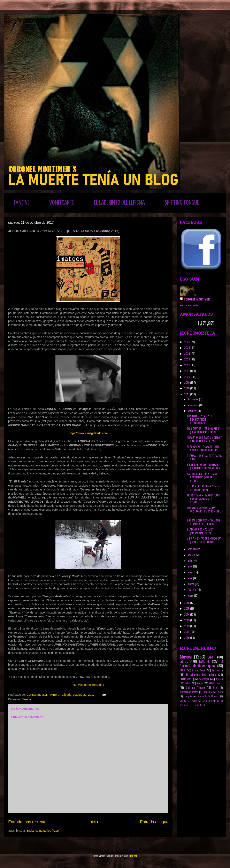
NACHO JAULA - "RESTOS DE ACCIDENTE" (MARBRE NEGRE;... (202, 477)
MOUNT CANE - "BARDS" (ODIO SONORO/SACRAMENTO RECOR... (204, 499)
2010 (187, 637)
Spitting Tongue (195, 687)
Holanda (198, 705)
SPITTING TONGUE (182, 203)
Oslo (215, 688)
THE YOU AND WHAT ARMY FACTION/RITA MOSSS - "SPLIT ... (205, 511)
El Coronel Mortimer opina (201, 663)
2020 (187, 377)
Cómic (183, 701)
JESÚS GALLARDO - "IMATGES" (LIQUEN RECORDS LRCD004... (205, 466)
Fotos (188, 683)
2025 (187, 347)
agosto (191, 555)
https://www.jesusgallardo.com (88, 433)
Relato (219, 679)
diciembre (193, 399)
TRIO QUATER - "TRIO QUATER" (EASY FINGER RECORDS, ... (203, 430)
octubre (192, 411)
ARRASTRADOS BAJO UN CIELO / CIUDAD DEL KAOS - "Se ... (204, 439)
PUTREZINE (186, 679)
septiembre (194, 549)
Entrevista (217, 670)
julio (190, 560)
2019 (187, 382)
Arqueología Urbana (208, 696)
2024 (187, 353)
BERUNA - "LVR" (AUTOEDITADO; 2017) (204, 457)
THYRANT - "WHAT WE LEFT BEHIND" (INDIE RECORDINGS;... (202, 419)
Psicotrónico (199, 670)
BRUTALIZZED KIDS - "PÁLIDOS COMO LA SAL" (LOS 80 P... (204, 522)
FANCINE (22, 203)
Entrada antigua (154, 822)
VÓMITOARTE (62, 203)
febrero (192, 589)
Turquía (188, 696)
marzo (191, 584)
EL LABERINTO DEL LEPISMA (120, 203)
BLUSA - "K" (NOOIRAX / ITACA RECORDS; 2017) (203, 488)
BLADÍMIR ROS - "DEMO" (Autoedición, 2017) (200, 531)
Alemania (207, 701)
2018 (187, 388)
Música (26, 699)
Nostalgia (204, 679)
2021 (187, 371)
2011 (187, 631)
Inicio (93, 822)
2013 (187, 620)
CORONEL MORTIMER (197, 299)
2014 (187, 614)
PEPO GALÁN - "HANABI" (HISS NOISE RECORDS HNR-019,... (203, 448)
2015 (187, 608)
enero (191, 595)
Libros (184, 661)
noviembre (193, 405)
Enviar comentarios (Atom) (44, 831)
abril (190, 578)
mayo (191, 572)
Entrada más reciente (27, 822)
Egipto (220, 692)
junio (190, 566)
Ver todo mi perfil (189, 305)
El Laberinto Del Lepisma (201, 674)
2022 (187, 365)
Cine (210, 657)
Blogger (133, 856)
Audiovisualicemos (189, 692)
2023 (187, 359)
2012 (187, 626)
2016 (187, 603)
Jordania (208, 692)
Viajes (200, 683)
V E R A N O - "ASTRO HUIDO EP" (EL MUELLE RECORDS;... (204, 540)
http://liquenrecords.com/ (88, 685)
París (194, 701)
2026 (187, 342)
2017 (187, 394)
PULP (183, 670)
